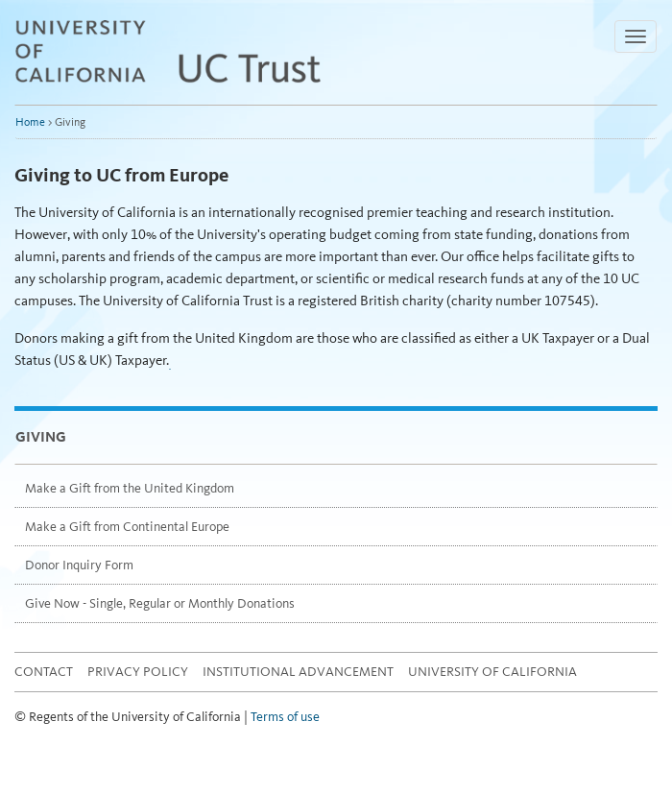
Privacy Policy (138, 672)
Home (30, 122)
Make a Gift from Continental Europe (127, 527)
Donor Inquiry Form (79, 565)
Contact (44, 672)
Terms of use (285, 717)
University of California (492, 672)
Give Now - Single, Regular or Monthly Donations (160, 603)
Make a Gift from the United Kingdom (130, 488)
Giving (41, 437)
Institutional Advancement (298, 672)
